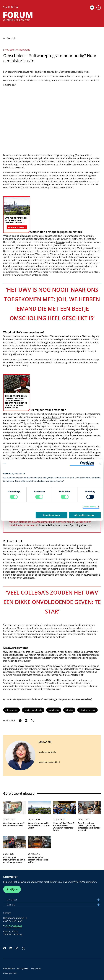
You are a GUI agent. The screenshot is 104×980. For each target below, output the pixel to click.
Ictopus (60, 242)
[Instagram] (17, 948)
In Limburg (9, 559)
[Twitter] (32, 721)
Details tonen (89, 507)
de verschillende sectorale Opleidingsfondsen (65, 525)
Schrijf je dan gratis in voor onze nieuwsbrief (70, 699)
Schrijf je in (12, 889)
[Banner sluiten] (100, 464)
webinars (8, 429)
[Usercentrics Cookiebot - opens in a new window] (82, 464)
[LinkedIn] (26, 721)
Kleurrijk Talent (89, 566)
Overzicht (10, 38)
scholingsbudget (51, 417)
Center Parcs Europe (26, 339)
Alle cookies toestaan (85, 515)
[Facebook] (20, 721)
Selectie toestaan (52, 515)
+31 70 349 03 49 (13, 926)
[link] (15, 817)
